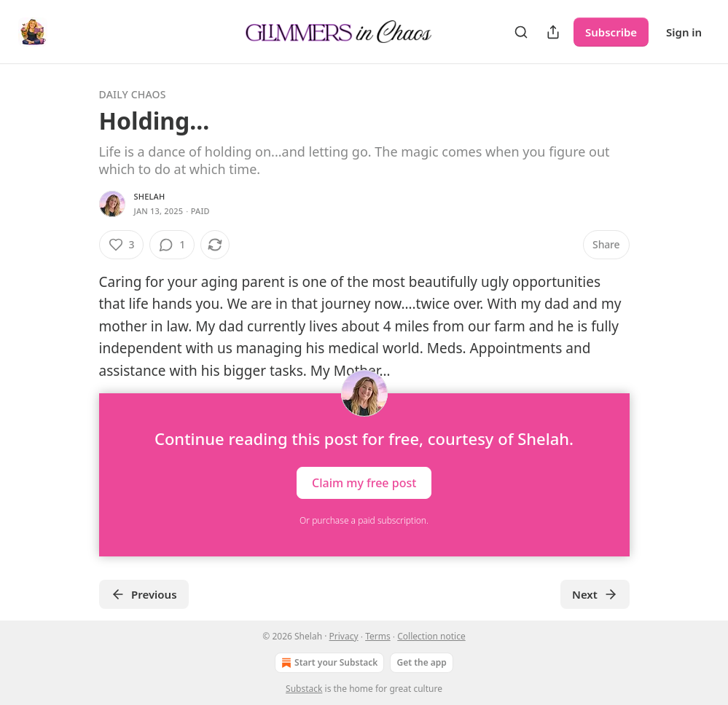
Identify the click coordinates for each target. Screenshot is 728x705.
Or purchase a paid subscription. (364, 520)
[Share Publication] (553, 32)
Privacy (344, 636)
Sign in (684, 32)
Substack (304, 689)
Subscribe (611, 32)
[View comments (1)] (172, 245)
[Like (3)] (122, 245)
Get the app (421, 662)
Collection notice (431, 636)
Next (595, 594)
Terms (378, 636)
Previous (144, 594)
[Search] (521, 32)
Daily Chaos (133, 94)
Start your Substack (328, 663)
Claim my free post (364, 482)
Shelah (150, 196)
